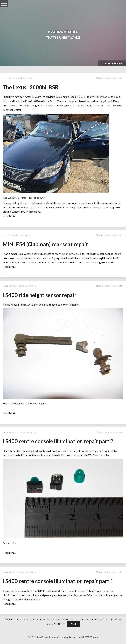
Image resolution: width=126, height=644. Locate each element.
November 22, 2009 (12, 432)
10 (48, 619)
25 (120, 619)
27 (53, 624)
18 (86, 619)
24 (115, 619)
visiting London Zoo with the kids (21, 212)
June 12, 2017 (9, 235)
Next (74, 624)
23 (110, 619)
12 (58, 619)
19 (91, 619)
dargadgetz (119, 63)
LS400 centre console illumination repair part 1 (58, 581)
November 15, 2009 (12, 572)
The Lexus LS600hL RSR (31, 87)
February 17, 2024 (12, 78)
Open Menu (4, 4)
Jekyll (66, 637)
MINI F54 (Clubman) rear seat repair (45, 244)
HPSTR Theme (89, 637)
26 (49, 624)
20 (96, 619)
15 (72, 619)
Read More (9, 216)
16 (77, 619)
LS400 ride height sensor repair (40, 295)
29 (63, 624)
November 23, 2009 (12, 286)
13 (62, 619)
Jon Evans (29, 78)
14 (67, 619)
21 (101, 619)
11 (53, 619)
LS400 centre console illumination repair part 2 (58, 441)
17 (82, 619)
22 (106, 619)
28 (58, 624)
